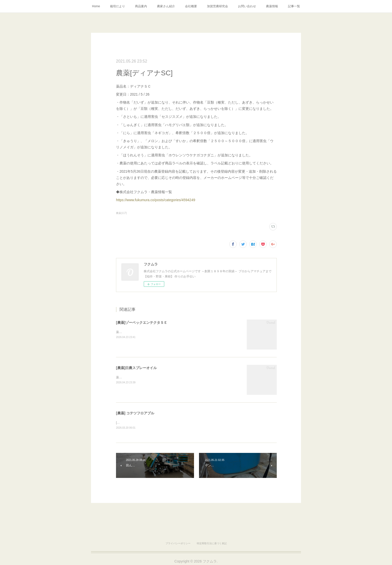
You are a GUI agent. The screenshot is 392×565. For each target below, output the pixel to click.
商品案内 (141, 6)
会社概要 (191, 6)
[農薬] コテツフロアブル (135, 413)
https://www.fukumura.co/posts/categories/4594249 (156, 200)
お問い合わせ (247, 6)
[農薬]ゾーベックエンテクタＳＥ (142, 323)
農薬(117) (121, 213)
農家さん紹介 (166, 6)
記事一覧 (294, 6)
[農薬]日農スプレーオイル (136, 368)
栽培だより (117, 6)
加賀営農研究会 (217, 6)
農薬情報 (272, 6)
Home (96, 6)
